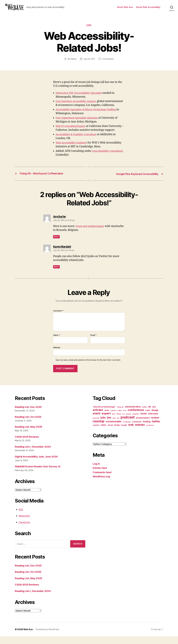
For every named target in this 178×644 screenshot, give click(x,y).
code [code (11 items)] (119, 418)
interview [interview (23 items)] (153, 421)
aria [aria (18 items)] (154, 414)
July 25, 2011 (89, 63)
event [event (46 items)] (97, 421)
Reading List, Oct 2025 (29, 424)
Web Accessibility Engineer (72, 150)
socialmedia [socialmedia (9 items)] (127, 430)
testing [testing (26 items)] (147, 429)
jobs (89, 29)
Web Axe (28, 637)
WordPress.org (102, 484)
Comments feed (103, 480)
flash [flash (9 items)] (114, 422)
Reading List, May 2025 (29, 434)
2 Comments (108, 63)
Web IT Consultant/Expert (71, 134)
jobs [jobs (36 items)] (103, 425)
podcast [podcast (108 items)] (128, 425)
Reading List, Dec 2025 (29, 415)
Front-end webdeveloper (91, 234)
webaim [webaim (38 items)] (140, 432)
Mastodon (25, 523)
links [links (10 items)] (114, 426)
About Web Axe (125, 9)
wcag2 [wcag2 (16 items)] (124, 433)
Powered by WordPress (48, 637)
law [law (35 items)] (109, 425)
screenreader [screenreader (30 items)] (114, 429)
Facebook (25, 530)
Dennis (73, 63)
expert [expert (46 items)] (106, 421)
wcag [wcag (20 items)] (117, 433)
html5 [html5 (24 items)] (144, 421)
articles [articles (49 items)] (98, 418)
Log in (96, 471)
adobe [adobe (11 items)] (144, 415)
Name (57, 343)
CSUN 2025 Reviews (28, 444)
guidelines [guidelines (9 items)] (136, 422)
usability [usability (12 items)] (96, 433)
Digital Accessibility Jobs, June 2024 (38, 464)
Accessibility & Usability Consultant (77, 142)
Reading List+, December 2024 (34, 454)
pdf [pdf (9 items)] (118, 426)
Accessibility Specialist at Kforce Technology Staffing (88, 117)
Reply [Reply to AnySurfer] (56, 244)
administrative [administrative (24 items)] (133, 414)
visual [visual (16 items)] (110, 433)
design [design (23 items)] (155, 418)
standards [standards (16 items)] (137, 429)
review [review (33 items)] (155, 425)
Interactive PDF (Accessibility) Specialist (80, 97)
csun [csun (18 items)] (148, 418)
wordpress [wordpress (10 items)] (150, 433)
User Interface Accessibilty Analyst (77, 105)
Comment (58, 319)
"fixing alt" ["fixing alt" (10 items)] (120, 415)
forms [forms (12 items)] (119, 422)
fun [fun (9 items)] (123, 422)
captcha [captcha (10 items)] (113, 418)
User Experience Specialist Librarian (78, 126)
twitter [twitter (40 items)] (156, 429)
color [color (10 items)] (124, 418)
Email (93, 343)
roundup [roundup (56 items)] (99, 429)
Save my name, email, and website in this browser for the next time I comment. (88, 368)
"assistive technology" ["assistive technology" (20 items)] (104, 414)
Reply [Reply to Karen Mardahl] (56, 274)
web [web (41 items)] (131, 432)
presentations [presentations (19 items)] (143, 425)
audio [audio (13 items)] (107, 418)
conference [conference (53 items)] (136, 418)
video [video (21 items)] (103, 433)
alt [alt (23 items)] (150, 414)
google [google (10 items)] (128, 422)
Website (57, 355)
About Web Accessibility (148, 9)
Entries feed (100, 476)
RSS (21, 517)
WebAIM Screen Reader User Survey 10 (39, 474)
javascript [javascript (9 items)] (96, 426)
